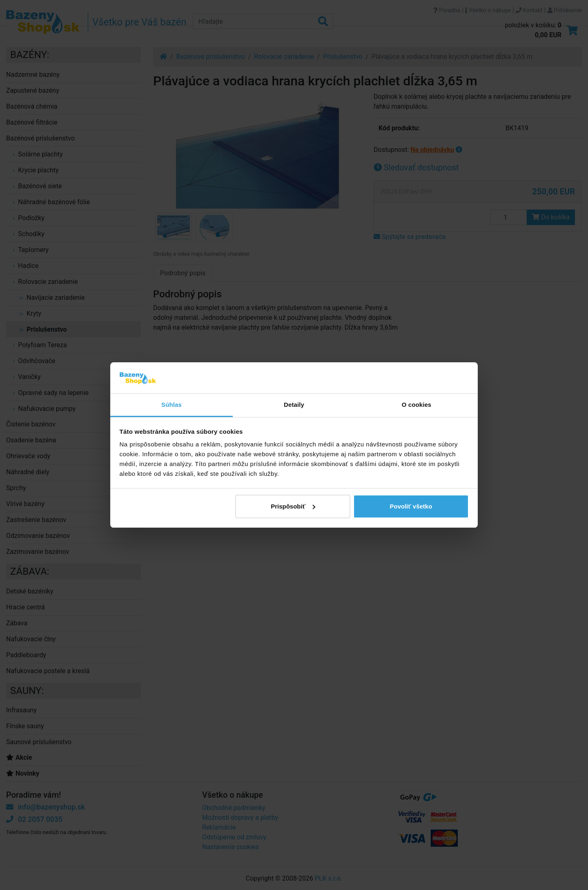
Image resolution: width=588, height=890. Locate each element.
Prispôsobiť (293, 506)
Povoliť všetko (411, 506)
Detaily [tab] (294, 405)
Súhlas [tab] (171, 405)
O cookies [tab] (417, 405)
